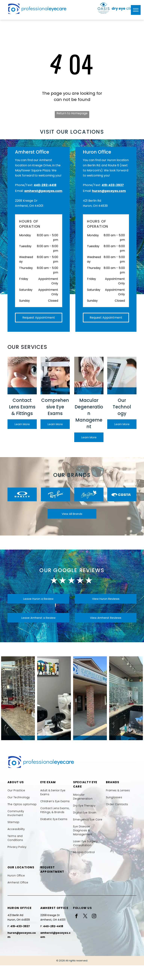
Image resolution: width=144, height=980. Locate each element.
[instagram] (94, 916)
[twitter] (85, 916)
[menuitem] (23, 790)
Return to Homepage (72, 113)
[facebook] (76, 916)
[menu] (136, 10)
